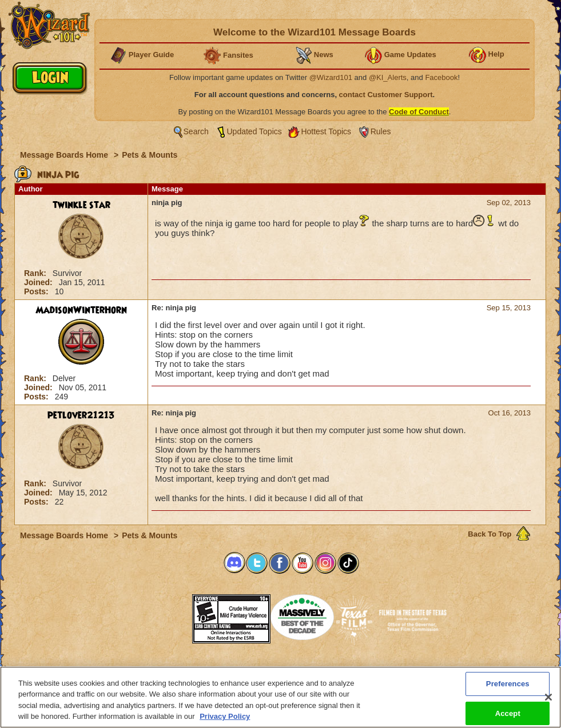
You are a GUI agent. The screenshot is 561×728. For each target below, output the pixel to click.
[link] (164, 615)
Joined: (39, 282)
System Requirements (207, 670)
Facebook (441, 77)
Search (196, 131)
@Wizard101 (331, 77)
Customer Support (278, 670)
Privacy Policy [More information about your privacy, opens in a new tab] (225, 722)
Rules (381, 131)
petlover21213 (81, 415)
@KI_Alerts (388, 77)
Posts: (37, 291)
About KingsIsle (341, 670)
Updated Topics (254, 131)
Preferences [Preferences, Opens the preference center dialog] (508, 689)
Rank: (36, 273)
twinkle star (81, 205)
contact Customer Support (386, 95)
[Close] (548, 702)
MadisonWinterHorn (81, 310)
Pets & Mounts (150, 155)
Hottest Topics (326, 131)
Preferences (392, 670)
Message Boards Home (65, 155)
